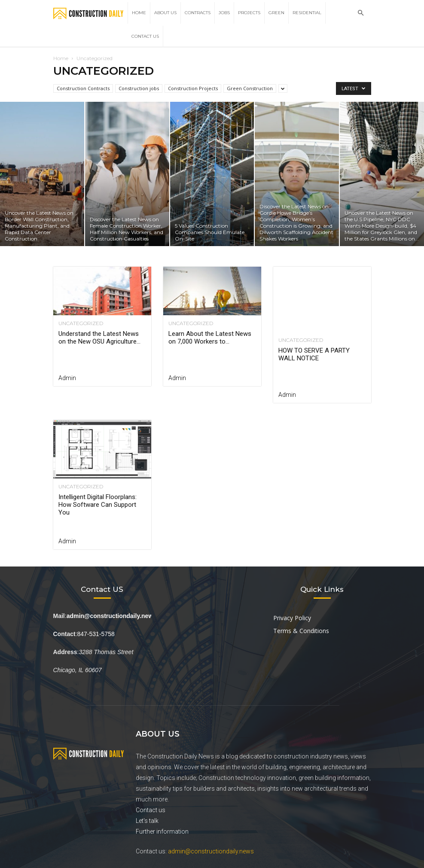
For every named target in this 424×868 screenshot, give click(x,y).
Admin (67, 378)
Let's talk (147, 821)
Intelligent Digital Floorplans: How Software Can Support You (98, 505)
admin (287, 395)
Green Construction (250, 88)
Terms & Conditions (301, 631)
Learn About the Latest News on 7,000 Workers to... (210, 338)
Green (276, 13)
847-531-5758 (96, 634)
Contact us (151, 810)
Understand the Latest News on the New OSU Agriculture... (99, 338)
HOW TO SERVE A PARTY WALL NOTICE (314, 354)
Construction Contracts (83, 88)
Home (139, 13)
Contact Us (145, 36)
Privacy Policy (292, 618)
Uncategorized (81, 323)
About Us (165, 13)
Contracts (198, 13)
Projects (249, 13)
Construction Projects (193, 88)
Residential (307, 13)
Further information (162, 831)
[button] (361, 13)
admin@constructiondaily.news (211, 851)
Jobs (224, 13)
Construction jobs (139, 88)
